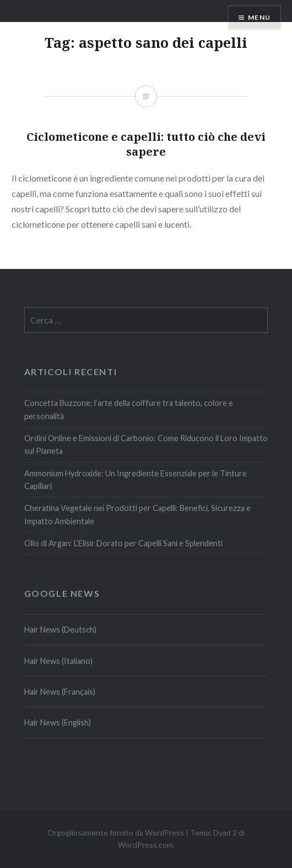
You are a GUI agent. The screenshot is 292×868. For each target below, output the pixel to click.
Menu (259, 17)
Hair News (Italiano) (58, 661)
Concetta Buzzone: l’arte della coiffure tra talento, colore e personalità (129, 409)
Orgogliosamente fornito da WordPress (116, 833)
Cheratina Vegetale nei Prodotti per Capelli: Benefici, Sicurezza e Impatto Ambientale (137, 514)
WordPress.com (145, 845)
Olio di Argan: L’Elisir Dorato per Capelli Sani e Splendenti (123, 543)
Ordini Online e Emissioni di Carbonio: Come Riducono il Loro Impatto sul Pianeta (146, 444)
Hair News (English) (58, 723)
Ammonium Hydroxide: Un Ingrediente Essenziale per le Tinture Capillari (136, 480)
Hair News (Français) (60, 692)
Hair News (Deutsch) (60, 630)
